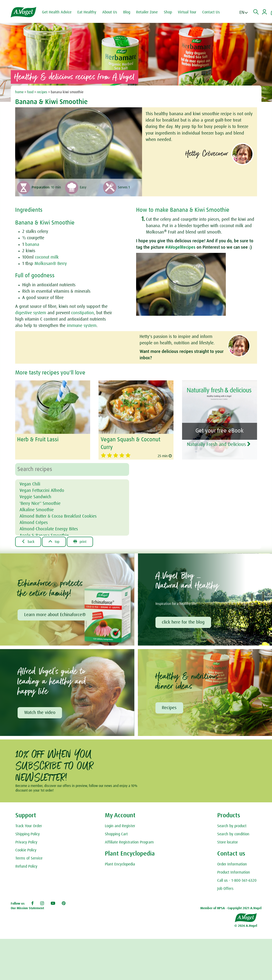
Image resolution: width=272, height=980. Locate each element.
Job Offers (225, 889)
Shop (168, 12)
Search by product (232, 826)
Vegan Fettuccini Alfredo (42, 491)
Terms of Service (29, 859)
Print (80, 542)
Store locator (228, 842)
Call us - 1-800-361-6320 (237, 881)
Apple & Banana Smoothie (44, 536)
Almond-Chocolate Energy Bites (49, 529)
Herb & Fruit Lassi (38, 440)
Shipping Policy (28, 834)
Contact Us (211, 12)
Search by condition (233, 834)
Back (28, 542)
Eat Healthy (87, 12)
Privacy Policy (26, 842)
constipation (83, 313)
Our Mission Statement (27, 908)
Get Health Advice (57, 12)
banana (32, 245)
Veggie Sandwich (35, 497)
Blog (127, 12)
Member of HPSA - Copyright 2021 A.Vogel (231, 908)
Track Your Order (29, 826)
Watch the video (40, 713)
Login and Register (120, 826)
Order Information (232, 865)
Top (54, 542)
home (19, 92)
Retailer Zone (147, 12)
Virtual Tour (187, 12)
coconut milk (47, 257)
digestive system (31, 313)
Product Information (234, 873)
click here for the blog (183, 622)
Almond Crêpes (34, 523)
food (30, 92)
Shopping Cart (116, 834)
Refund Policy (26, 867)
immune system (82, 326)
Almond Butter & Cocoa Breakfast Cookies (58, 516)
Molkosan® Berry (51, 264)
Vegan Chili (30, 484)
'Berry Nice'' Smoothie (40, 504)
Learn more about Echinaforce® (55, 615)
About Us (110, 12)
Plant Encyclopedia (120, 865)
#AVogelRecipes (180, 247)
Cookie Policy (26, 850)
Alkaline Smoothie (37, 510)
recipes (42, 92)
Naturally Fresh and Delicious (219, 444)
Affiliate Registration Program (129, 842)
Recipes (169, 708)
